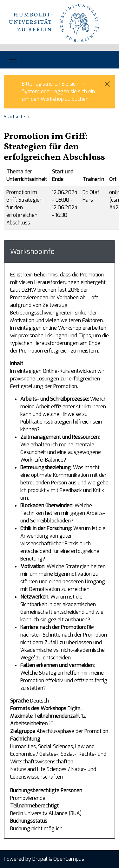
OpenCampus (69, 859)
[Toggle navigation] (13, 60)
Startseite (14, 117)
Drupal (40, 859)
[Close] (107, 84)
